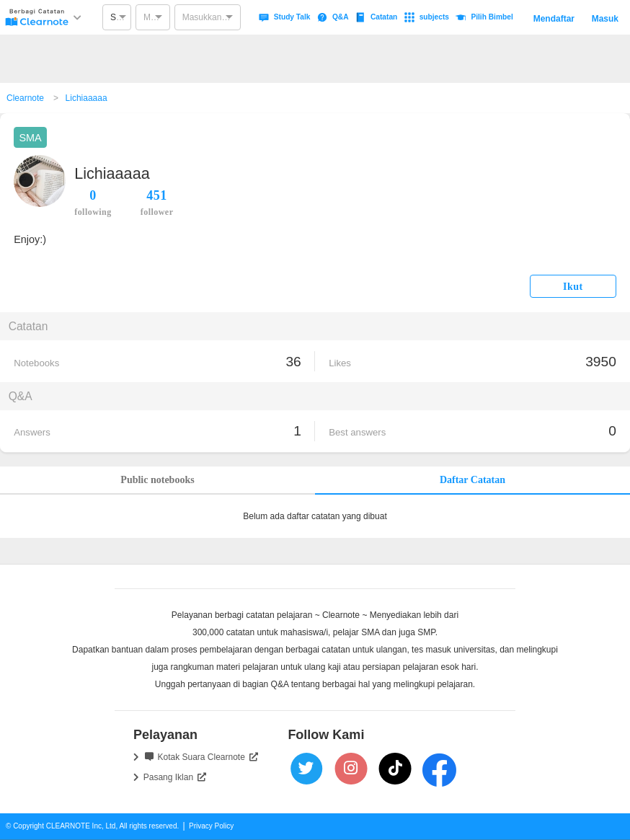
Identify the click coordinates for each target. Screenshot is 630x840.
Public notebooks (157, 480)
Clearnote (25, 98)
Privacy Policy (211, 826)
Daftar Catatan (472, 480)
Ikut (573, 287)
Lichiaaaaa (86, 98)
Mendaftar (554, 19)
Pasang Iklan (175, 777)
